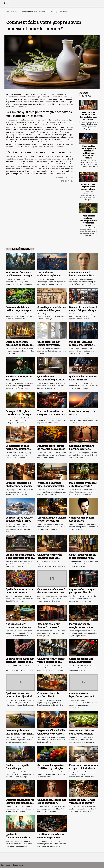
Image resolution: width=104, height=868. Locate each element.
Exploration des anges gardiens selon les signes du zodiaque (20, 276)
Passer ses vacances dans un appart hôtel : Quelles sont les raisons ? (83, 768)
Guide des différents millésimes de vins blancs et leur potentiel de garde (20, 345)
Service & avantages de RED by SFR (19, 378)
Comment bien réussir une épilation (82, 519)
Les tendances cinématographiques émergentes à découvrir (51, 276)
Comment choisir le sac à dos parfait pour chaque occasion (83, 310)
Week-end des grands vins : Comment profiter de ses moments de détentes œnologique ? (51, 487)
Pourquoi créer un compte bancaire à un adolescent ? (81, 627)
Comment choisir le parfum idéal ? (48, 695)
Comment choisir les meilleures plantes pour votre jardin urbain (19, 310)
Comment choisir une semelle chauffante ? (81, 660)
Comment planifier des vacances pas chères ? (82, 801)
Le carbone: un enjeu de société (82, 413)
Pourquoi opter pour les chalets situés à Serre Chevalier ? (19, 521)
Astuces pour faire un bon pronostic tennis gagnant (81, 733)
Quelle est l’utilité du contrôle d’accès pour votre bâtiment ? (81, 345)
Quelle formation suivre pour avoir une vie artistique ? (19, 592)
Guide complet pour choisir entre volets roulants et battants (49, 345)
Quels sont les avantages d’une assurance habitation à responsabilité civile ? (89, 152)
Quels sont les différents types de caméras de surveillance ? (51, 662)
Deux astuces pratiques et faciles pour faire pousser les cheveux (89, 220)
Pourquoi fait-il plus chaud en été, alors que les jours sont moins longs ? (19, 416)
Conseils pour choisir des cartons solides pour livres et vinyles (51, 310)
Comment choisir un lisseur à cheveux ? (49, 625)
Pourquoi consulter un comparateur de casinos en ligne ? (51, 414)
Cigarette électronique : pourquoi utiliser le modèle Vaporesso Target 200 (83, 594)
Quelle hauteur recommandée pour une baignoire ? (51, 380)
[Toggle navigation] (7, 3)
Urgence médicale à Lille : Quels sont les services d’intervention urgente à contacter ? (52, 735)
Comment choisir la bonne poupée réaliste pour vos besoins (82, 276)
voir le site (44, 125)
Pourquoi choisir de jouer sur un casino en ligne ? (89, 187)
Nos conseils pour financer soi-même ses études (18, 627)
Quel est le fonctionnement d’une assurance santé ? (18, 838)
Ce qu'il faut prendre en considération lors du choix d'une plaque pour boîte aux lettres (83, 559)
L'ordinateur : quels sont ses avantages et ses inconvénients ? (51, 838)
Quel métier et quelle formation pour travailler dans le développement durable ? (20, 770)
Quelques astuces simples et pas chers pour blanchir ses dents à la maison (52, 804)
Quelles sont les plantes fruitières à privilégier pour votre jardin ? (50, 768)
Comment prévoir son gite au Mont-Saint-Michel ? (20, 733)
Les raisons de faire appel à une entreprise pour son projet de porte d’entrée (20, 558)
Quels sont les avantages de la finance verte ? (83, 484)
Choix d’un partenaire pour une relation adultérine (82, 449)
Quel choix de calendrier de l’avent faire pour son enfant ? (89, 116)
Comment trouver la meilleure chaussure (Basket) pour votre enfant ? (17, 450)
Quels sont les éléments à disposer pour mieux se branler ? (51, 592)
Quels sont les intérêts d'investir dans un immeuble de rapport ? (50, 558)
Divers (15, 11)
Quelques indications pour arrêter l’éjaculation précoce (20, 696)
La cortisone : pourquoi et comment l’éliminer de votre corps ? (20, 662)
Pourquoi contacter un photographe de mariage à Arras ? (20, 486)
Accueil (7, 11)
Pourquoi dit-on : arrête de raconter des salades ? (51, 447)
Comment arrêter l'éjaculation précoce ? (82, 695)
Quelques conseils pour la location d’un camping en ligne (20, 803)
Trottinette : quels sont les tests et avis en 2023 (52, 519)
